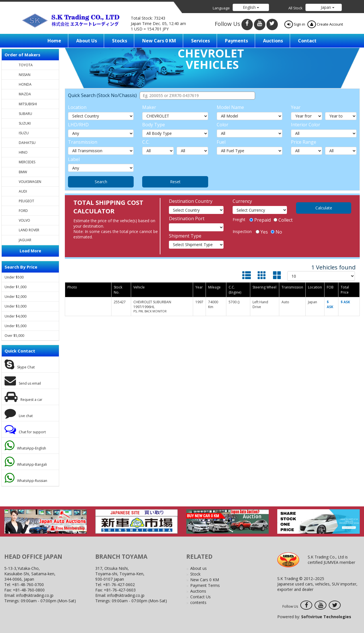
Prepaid (260, 220)
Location (77, 107)
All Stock (295, 8)
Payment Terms (205, 585)
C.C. (146, 142)
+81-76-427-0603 (120, 590)
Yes (262, 232)
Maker (149, 107)
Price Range (304, 142)
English (251, 7)
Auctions (273, 41)
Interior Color (306, 125)
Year (296, 107)
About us (87, 41)
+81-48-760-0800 (29, 590)
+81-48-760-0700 (28, 584)
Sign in (295, 24)
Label (74, 159)
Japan (327, 7)
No (276, 232)
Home (54, 41)
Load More (30, 251)
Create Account (325, 24)
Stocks (120, 41)
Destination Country (191, 201)
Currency (242, 201)
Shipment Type (185, 236)
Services (200, 41)
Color (223, 125)
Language (221, 8)
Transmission (83, 142)
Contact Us (200, 597)
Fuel (221, 142)
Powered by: (314, 617)
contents (198, 602)
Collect (283, 220)
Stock (195, 574)
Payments (236, 41)
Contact (307, 41)
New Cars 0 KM (159, 41)
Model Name (230, 107)
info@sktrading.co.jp (35, 595)
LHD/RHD (78, 125)
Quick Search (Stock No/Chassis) (102, 95)
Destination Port (187, 218)
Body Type (154, 125)
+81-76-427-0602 (119, 584)
